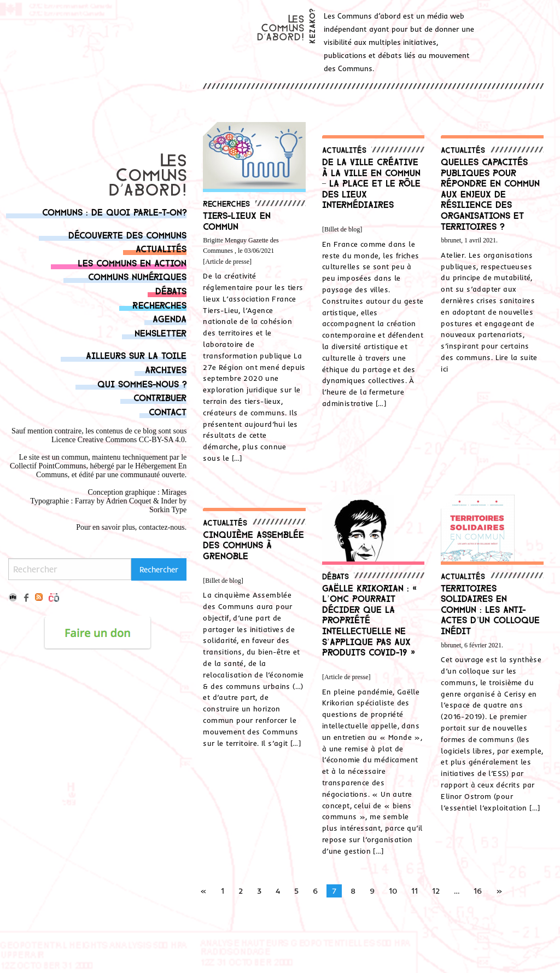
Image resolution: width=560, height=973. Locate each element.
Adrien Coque (128, 501)
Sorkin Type (168, 510)
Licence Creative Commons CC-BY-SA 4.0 (118, 440)
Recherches (159, 305)
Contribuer (160, 397)
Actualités (161, 248)
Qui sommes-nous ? (142, 383)
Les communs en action (132, 262)
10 (393, 891)
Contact (168, 411)
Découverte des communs (127, 234)
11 (415, 891)
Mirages (174, 492)
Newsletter (161, 332)
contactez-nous (162, 527)
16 (478, 891)
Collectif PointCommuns (48, 466)
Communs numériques (137, 276)
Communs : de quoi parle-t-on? (114, 212)
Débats (171, 290)
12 (436, 891)
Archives (166, 369)
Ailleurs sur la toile (136, 355)
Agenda (170, 318)
